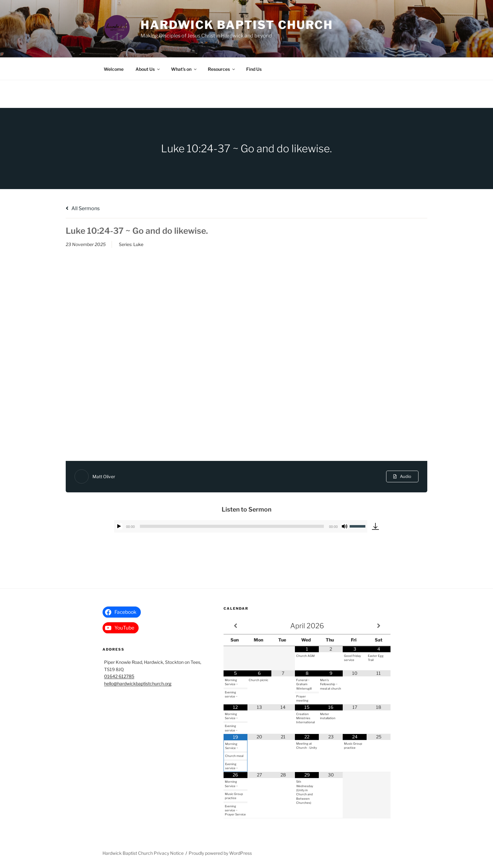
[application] (241, 526)
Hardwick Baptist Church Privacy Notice (143, 853)
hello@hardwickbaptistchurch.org (138, 683)
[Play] (119, 526)
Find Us (254, 69)
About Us (148, 69)
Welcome (114, 69)
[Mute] (345, 526)
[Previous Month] (235, 626)
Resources (222, 69)
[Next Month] (379, 626)
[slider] (232, 526)
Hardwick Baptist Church (237, 25)
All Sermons (83, 208)
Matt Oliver (104, 476)
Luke (138, 244)
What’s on (184, 69)
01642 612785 (119, 676)
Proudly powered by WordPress (220, 853)
